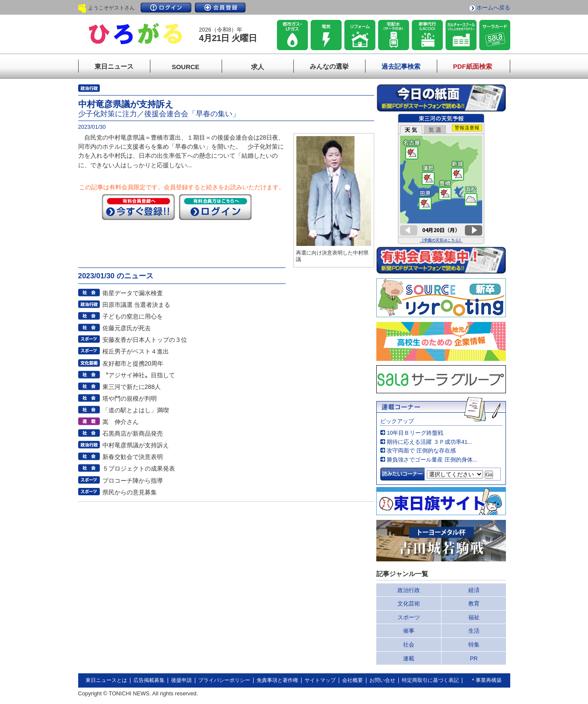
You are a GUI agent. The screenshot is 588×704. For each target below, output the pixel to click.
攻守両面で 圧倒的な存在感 (421, 451)
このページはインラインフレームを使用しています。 (441, 179)
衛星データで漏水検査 (133, 293)
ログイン (166, 8)
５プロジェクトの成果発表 (139, 468)
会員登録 (220, 8)
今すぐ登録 (138, 207)
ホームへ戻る (493, 8)
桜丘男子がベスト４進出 (136, 351)
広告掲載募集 (149, 680)
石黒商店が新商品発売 (133, 433)
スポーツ (409, 617)
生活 (474, 631)
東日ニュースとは (106, 680)
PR (474, 658)
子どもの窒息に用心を (133, 316)
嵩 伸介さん (121, 422)
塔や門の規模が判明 (130, 398)
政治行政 (409, 590)
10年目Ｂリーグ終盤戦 (415, 433)
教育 (474, 604)
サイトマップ (320, 680)
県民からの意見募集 (130, 492)
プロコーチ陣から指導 (133, 481)
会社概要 (353, 680)
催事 (409, 631)
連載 (409, 658)
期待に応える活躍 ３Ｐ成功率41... (429, 442)
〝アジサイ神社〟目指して (139, 375)
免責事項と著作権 (277, 680)
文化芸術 (409, 604)
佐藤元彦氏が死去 (127, 328)
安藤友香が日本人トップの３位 (145, 340)
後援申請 (181, 680)
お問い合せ (382, 680)
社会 (409, 645)
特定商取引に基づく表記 (430, 680)
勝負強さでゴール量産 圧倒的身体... (432, 460)
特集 (474, 645)
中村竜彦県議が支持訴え (136, 445)
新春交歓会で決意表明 (133, 457)
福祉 (474, 617)
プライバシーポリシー (224, 680)
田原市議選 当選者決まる (137, 305)
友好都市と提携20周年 (133, 363)
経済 (474, 590)
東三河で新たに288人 (132, 387)
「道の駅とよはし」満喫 (136, 410)
